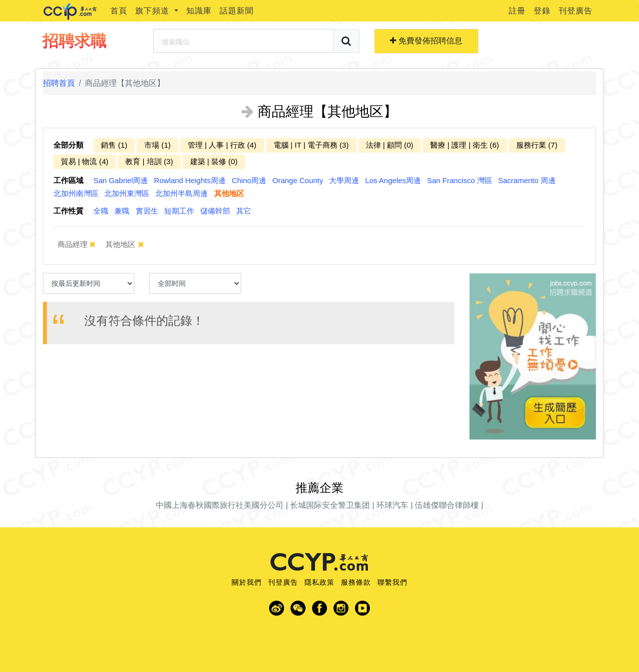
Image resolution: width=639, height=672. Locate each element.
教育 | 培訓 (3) (149, 161)
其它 (244, 211)
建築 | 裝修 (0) (214, 161)
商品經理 (83, 245)
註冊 (517, 11)
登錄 (542, 11)
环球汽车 (392, 505)
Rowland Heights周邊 (190, 180)
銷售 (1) (114, 145)
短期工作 (179, 211)
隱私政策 (319, 582)
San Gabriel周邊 (121, 180)
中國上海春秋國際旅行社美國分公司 (220, 505)
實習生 (147, 211)
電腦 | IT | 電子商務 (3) (311, 145)
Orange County (298, 180)
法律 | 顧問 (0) (390, 145)
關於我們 (247, 582)
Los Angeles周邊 (393, 180)
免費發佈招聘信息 (426, 41)
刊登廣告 (576, 11)
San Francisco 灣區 (460, 180)
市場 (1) (158, 145)
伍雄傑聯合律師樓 (447, 505)
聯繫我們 (392, 582)
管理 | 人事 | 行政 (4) (222, 145)
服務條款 (356, 582)
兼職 (122, 211)
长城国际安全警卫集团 (330, 505)
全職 (101, 211)
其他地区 (229, 193)
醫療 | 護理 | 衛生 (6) (465, 145)
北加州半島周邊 (181, 193)
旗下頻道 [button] (154, 11)
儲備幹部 (215, 211)
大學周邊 (344, 180)
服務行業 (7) (537, 145)
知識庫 (199, 11)
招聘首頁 (59, 83)
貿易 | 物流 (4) (85, 161)
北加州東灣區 (127, 193)
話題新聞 (237, 11)
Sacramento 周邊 (527, 180)
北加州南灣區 (76, 193)
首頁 (119, 11)
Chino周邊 (249, 180)
